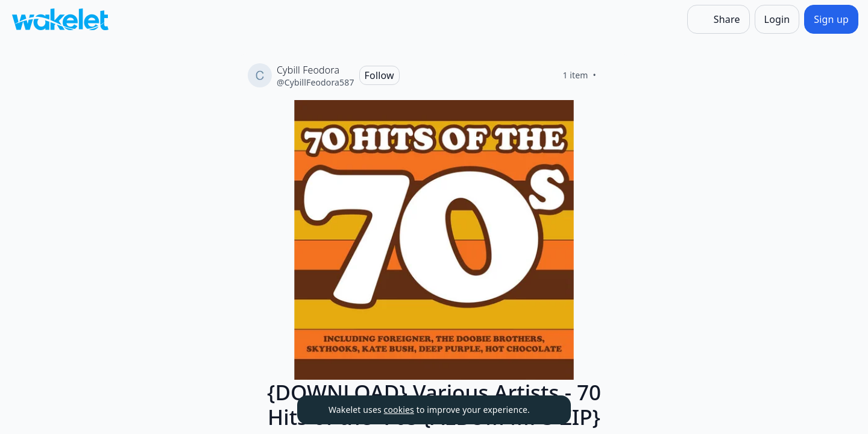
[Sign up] (831, 19)
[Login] (777, 19)
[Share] (719, 19)
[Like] (611, 75)
